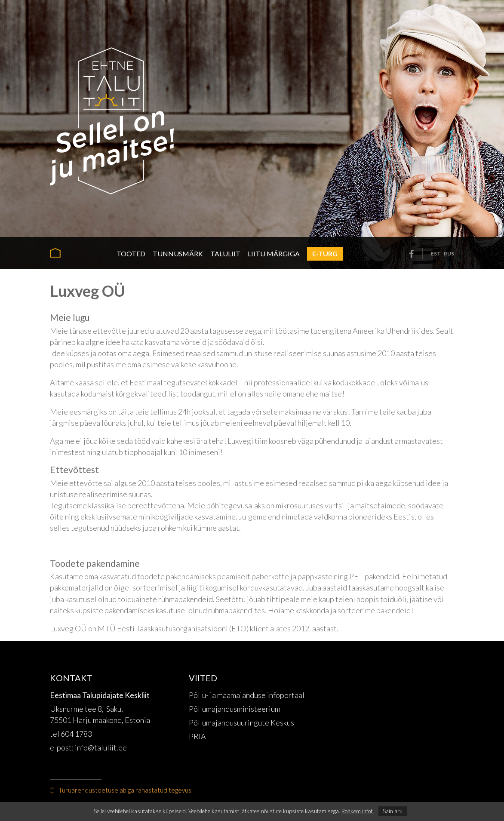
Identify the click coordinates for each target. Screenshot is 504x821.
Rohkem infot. (358, 811)
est (436, 254)
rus (449, 254)
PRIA (197, 736)
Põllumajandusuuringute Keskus (241, 723)
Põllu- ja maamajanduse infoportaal (247, 695)
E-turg (325, 254)
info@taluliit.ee (101, 747)
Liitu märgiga (274, 254)
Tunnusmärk (178, 254)
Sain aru (393, 811)
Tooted (131, 254)
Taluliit (225, 254)
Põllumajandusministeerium (235, 709)
